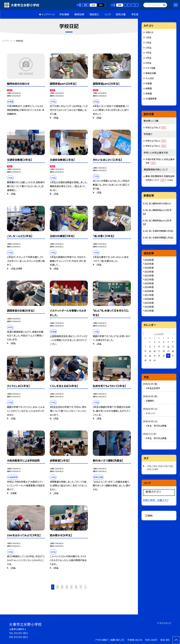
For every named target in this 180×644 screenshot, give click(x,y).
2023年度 (149, 272)
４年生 (56, 418)
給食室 (149, 88)
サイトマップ (165, 623)
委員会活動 (151, 73)
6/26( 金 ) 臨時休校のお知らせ (157, 203)
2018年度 (149, 291)
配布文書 (121, 14)
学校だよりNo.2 (156, 141)
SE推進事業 (151, 98)
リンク (108, 14)
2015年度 (149, 303)
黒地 (101, 5)
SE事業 (19, 268)
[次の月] (174, 334)
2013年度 (149, 311)
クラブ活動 (150, 68)
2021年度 (149, 279)
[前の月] (144, 334)
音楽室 (149, 93)
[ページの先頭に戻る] (176, 640)
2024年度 (149, 268)
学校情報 (64, 14)
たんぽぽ (150, 78)
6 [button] (76, 587)
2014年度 (149, 307)
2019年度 (149, 287)
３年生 (13, 194)
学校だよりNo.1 (156, 146)
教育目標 (79, 14)
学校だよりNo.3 (156, 127)
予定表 (135, 14)
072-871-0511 (21, 633)
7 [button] (81, 587)
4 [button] (67, 587)
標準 (120, 5)
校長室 (149, 83)
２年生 (99, 418)
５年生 (56, 268)
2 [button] (57, 587)
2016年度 (149, 299)
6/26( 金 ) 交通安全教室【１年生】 (158, 237)
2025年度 (149, 264)
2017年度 (149, 295)
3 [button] (62, 587)
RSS (150, 515)
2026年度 (149, 260)
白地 (93, 5)
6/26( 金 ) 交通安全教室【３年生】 (158, 231)
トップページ (48, 14)
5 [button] (71, 587)
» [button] (85, 587)
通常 (86, 5)
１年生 (56, 194)
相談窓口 (94, 14)
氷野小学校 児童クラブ (156, 500)
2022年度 (149, 275)
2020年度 (149, 283)
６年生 (56, 118)
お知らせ (149, 32)
